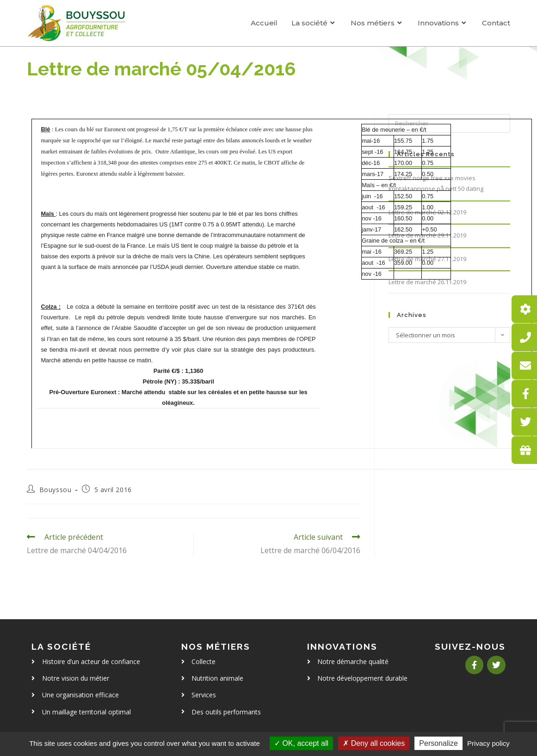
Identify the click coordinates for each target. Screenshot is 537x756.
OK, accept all (301, 743)
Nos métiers (216, 646)
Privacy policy (488, 743)
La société (61, 646)
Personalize (438, 743)
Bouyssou (56, 490)
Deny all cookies (374, 743)
